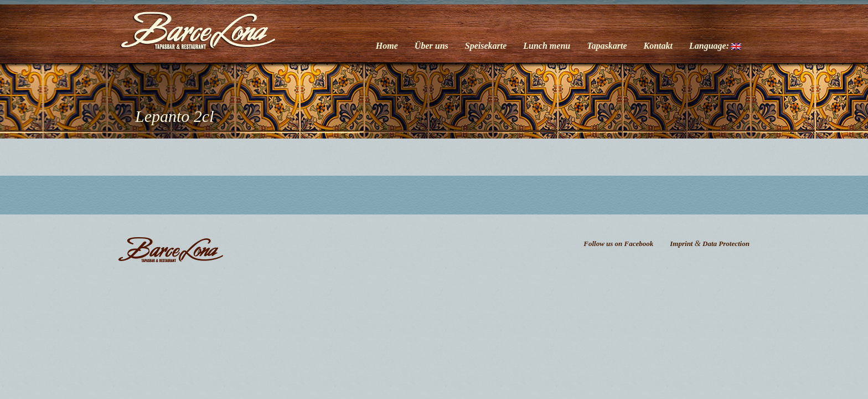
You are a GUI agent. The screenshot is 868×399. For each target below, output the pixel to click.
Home (387, 46)
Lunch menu (547, 46)
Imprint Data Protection (710, 244)
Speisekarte (486, 46)
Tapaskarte (607, 46)
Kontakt (658, 46)
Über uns (432, 46)
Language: (715, 46)
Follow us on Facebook (618, 244)
